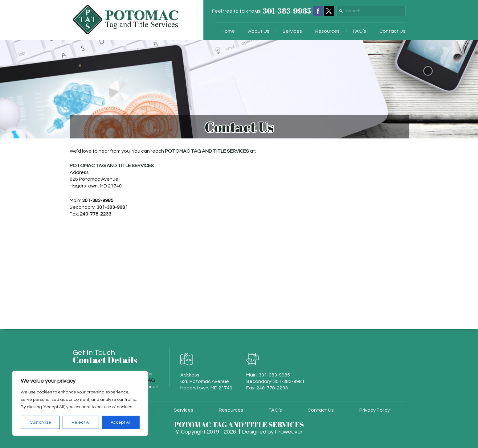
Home (228, 31)
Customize (40, 422)
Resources (327, 31)
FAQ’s (360, 31)
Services (292, 31)
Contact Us (392, 31)
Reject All (81, 422)
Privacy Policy (375, 410)
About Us (259, 31)
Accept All (121, 422)
